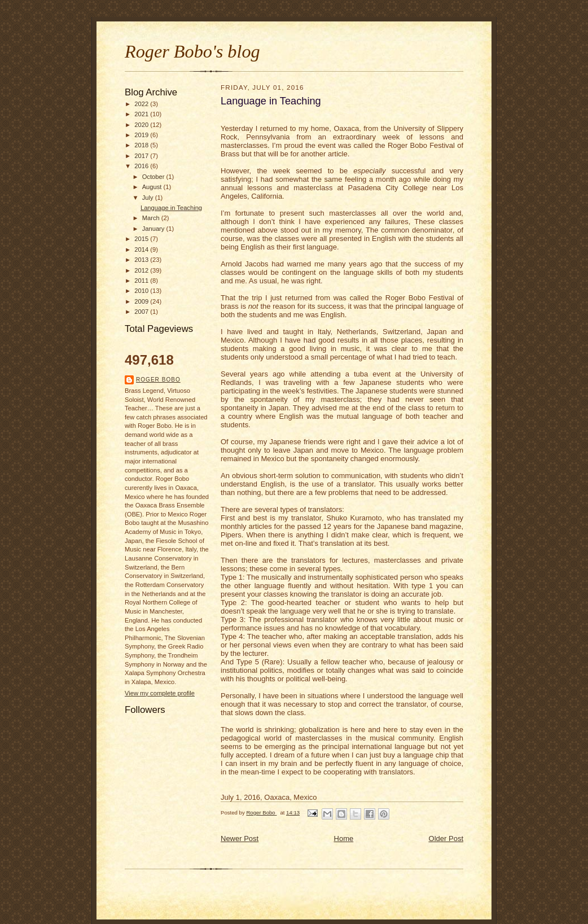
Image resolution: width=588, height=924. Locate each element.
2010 (142, 291)
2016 (142, 166)
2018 (142, 145)
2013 (142, 260)
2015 (142, 239)
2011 (142, 281)
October (154, 177)
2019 (142, 135)
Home (344, 838)
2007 (142, 312)
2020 (142, 125)
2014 (142, 249)
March (152, 218)
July (149, 198)
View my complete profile (160, 693)
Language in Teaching (171, 208)
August (153, 187)
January (154, 229)
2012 (142, 270)
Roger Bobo (158, 380)
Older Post (446, 838)
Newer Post (240, 838)
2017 (142, 156)
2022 (142, 104)
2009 (142, 301)
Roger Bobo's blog (192, 51)
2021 (142, 114)
